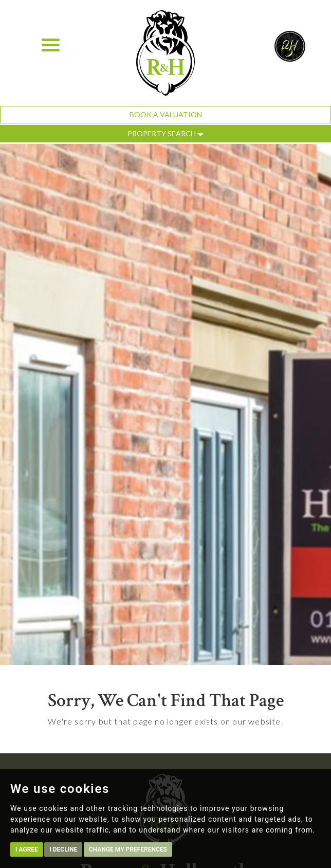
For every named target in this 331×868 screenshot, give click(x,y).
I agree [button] (27, 849)
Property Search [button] (165, 133)
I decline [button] (63, 849)
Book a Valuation (166, 114)
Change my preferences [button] (128, 849)
